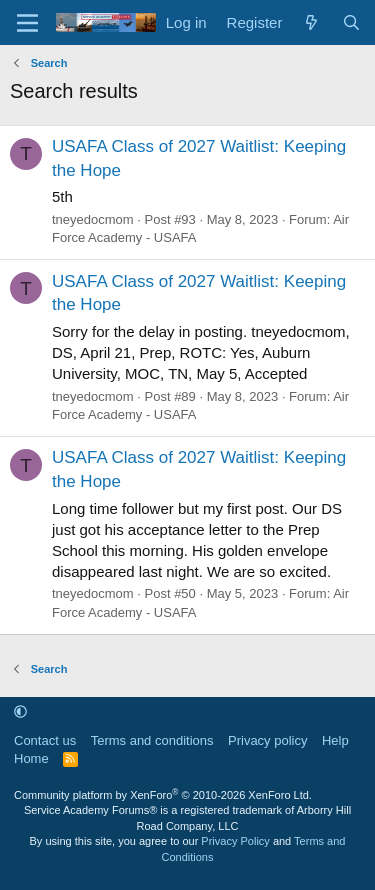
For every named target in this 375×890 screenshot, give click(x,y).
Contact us (45, 740)
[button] (20, 711)
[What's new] (311, 22)
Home (31, 758)
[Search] (351, 22)
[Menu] (27, 23)
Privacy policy (267, 740)
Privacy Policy (235, 841)
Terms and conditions (152, 740)
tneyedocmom (93, 219)
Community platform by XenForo (163, 795)
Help (335, 740)
